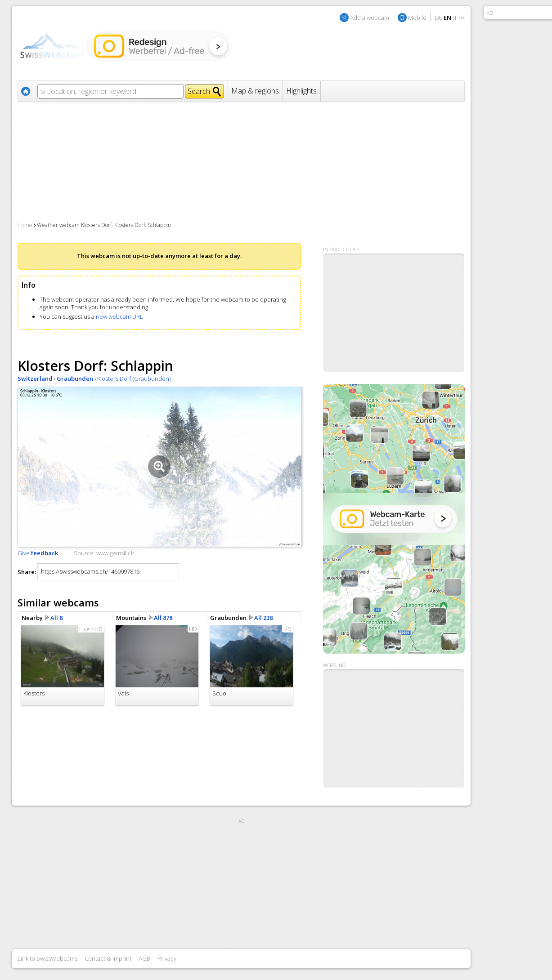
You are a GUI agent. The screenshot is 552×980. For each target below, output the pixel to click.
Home (25, 225)
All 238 (263, 618)
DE (439, 18)
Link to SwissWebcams (47, 958)
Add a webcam (370, 18)
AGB (144, 958)
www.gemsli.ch (115, 553)
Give (38, 553)
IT (455, 18)
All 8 (56, 618)
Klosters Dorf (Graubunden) (134, 379)
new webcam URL (119, 316)
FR (462, 18)
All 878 (163, 618)
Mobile (417, 18)
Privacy (167, 958)
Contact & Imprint (108, 958)
